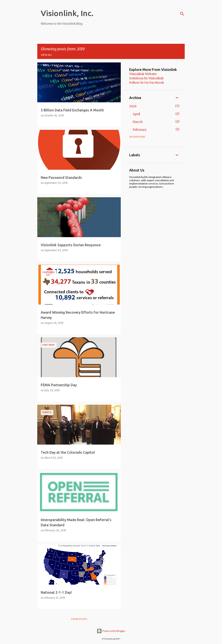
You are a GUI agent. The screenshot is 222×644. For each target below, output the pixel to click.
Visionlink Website (143, 74)
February (140, 130)
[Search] (182, 14)
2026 (133, 106)
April (136, 114)
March (138, 122)
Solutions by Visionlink (146, 78)
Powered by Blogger (111, 631)
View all (46, 55)
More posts (79, 619)
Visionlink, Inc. (67, 13)
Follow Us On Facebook (147, 83)
